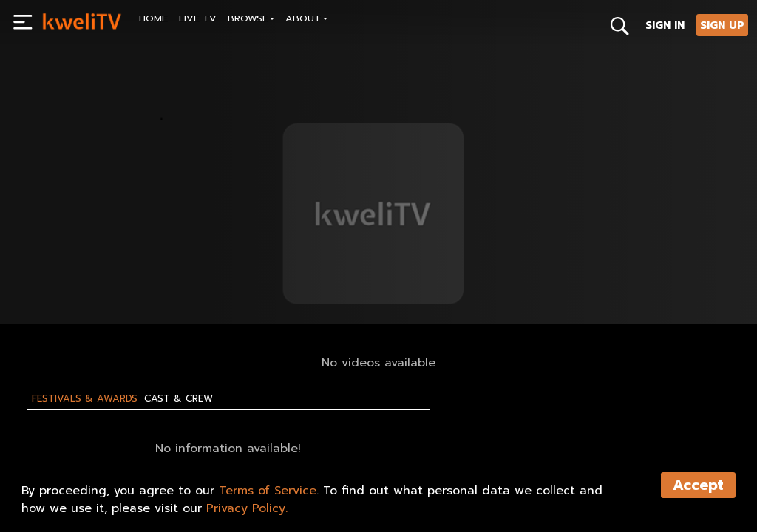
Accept (698, 485)
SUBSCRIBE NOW (82, 279)
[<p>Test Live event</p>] (203, 245)
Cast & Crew (179, 399)
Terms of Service (268, 491)
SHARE (168, 279)
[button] (251, 20)
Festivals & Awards (85, 399)
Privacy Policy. (247, 508)
